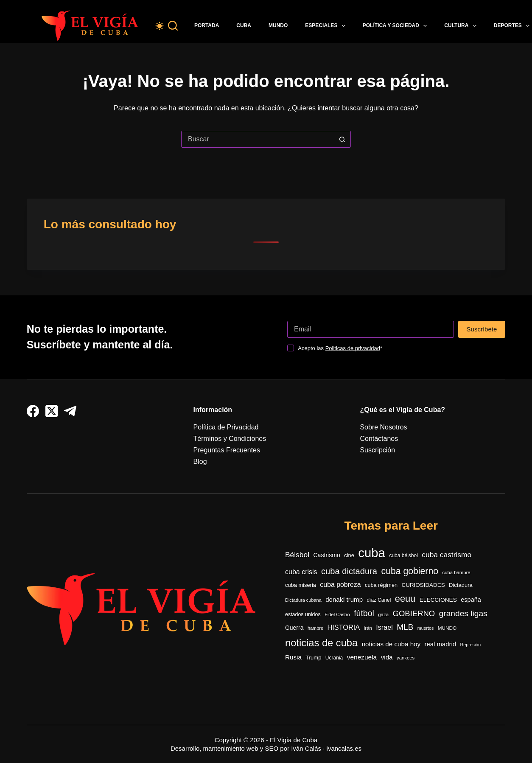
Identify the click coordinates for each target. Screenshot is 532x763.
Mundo (278, 25)
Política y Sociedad (397, 26)
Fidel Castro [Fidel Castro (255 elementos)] (337, 614)
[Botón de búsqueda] (342, 139)
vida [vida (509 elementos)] (387, 657)
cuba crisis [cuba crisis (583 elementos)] (301, 572)
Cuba (244, 25)
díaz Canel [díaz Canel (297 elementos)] (379, 600)
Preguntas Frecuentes (227, 450)
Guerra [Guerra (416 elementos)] (294, 628)
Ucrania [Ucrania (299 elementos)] (334, 658)
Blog (200, 461)
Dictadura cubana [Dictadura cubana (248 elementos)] (303, 600)
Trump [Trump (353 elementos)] (313, 658)
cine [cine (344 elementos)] (349, 555)
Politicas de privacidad (353, 348)
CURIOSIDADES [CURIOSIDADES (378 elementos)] (423, 585)
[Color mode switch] (160, 26)
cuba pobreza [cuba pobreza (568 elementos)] (340, 585)
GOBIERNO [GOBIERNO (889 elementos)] (414, 613)
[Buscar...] (258, 139)
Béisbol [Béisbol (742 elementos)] (297, 555)
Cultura (462, 26)
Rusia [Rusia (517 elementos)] (293, 657)
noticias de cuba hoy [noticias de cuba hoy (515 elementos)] (391, 644)
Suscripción (377, 450)
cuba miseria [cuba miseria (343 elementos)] (301, 585)
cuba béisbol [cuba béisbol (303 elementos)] (403, 555)
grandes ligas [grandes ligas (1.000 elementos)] (463, 613)
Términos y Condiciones (230, 439)
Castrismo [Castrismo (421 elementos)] (326, 555)
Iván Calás (306, 748)
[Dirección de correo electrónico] (371, 329)
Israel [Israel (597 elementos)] (384, 627)
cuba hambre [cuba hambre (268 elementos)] (456, 572)
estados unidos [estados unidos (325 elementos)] (303, 614)
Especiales (327, 26)
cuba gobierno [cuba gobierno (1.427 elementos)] (410, 571)
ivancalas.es (344, 748)
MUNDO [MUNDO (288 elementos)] (447, 628)
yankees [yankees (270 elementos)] (406, 658)
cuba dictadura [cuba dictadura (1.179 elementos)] (349, 571)
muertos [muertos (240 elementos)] (426, 628)
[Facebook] (33, 411)
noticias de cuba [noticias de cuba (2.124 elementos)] (321, 643)
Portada (207, 25)
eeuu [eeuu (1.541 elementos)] (405, 599)
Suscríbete (482, 329)
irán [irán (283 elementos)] (368, 628)
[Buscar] (173, 26)
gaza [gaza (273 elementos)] (383, 614)
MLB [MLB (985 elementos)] (405, 627)
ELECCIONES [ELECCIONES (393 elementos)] (438, 600)
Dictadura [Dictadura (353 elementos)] (461, 585)
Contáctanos (379, 439)
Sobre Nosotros (383, 427)
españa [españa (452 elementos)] (471, 600)
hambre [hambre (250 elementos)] (315, 628)
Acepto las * (340, 348)
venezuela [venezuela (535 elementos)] (362, 657)
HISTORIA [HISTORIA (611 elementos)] (343, 627)
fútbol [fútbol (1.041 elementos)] (364, 613)
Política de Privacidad (226, 427)
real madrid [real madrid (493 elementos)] (441, 644)
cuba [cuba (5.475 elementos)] (372, 553)
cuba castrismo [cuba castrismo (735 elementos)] (447, 555)
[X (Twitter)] (52, 411)
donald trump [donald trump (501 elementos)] (344, 599)
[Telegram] (70, 411)
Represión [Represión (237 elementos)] (471, 645)
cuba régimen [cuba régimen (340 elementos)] (381, 585)
